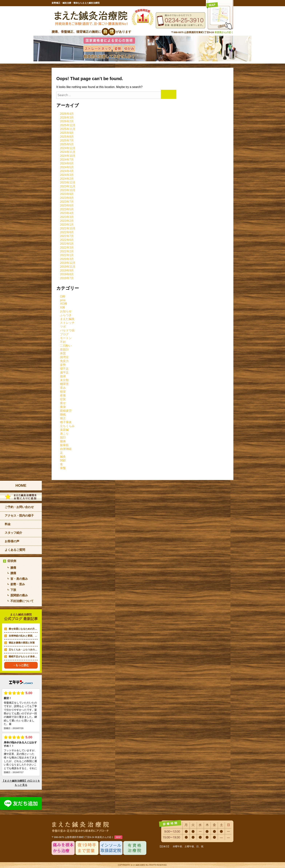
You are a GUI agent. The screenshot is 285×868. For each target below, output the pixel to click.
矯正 (63, 418)
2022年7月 (67, 236)
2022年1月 (67, 255)
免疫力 (64, 361)
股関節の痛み (19, 595)
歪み (63, 388)
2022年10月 (68, 228)
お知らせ (66, 311)
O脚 (63, 297)
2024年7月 (67, 160)
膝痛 (13, 568)
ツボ (63, 327)
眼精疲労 (66, 411)
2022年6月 (67, 240)
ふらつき (66, 315)
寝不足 (64, 369)
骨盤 (63, 468)
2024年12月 (68, 148)
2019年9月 (67, 270)
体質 (63, 353)
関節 (63, 460)
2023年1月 (67, 225)
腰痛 (63, 441)
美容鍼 (64, 430)
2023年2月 (67, 221)
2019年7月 (67, 278)
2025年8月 (67, 137)
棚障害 (64, 384)
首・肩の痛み (19, 579)
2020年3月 (67, 259)
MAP (118, 837)
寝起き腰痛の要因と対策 (22, 643)
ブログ (64, 334)
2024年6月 (67, 163)
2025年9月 (67, 133)
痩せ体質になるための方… (23, 629)
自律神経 (66, 449)
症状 (63, 399)
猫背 (63, 392)
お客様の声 (12, 541)
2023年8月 (67, 198)
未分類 (64, 380)
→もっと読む (21, 665)
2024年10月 (68, 156)
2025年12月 (68, 125)
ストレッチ (67, 323)
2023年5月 (67, 209)
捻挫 (63, 376)
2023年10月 (68, 190)
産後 (63, 395)
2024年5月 (67, 167)
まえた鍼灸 (67, 319)
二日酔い (66, 346)
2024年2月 (67, 179)
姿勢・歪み (18, 584)
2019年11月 (68, 267)
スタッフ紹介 (13, 533)
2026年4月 (67, 114)
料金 (8, 524)
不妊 (63, 342)
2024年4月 (67, 171)
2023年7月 (67, 202)
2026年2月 (67, 121)
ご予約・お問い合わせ (19, 507)
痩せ (63, 403)
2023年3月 (67, 217)
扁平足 (64, 372)
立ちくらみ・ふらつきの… (23, 650)
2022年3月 (67, 248)
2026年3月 (67, 118)
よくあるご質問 (15, 550)
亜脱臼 (64, 350)
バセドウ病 (67, 330)
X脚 (62, 307)
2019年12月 (68, 263)
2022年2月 (67, 251)
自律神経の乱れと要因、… (23, 636)
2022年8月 (67, 232)
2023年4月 (67, 213)
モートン (66, 338)
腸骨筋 (64, 445)
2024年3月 (67, 175)
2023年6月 (67, 205)
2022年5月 (67, 244)
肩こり (64, 434)
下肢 (13, 590)
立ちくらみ (67, 426)
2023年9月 (67, 194)
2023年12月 (68, 183)
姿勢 (63, 365)
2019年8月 (67, 274)
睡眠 (63, 415)
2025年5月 (67, 144)
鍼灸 (63, 457)
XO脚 (64, 304)
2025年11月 (68, 129)
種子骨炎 (66, 422)
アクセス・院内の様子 (19, 516)
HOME (21, 485)
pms (63, 300)
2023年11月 (68, 186)
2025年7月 (67, 140)
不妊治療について (22, 601)
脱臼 (63, 437)
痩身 (63, 407)
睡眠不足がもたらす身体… (23, 657)
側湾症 (64, 357)
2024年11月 (68, 152)
